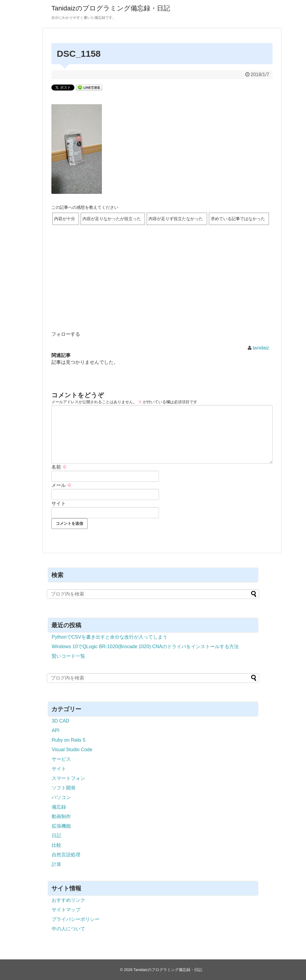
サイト (59, 503)
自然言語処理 (66, 855)
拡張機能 (61, 826)
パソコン (61, 797)
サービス (61, 759)
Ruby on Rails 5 (69, 740)
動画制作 (61, 816)
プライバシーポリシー (76, 919)
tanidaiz (261, 348)
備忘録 (59, 807)
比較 (56, 845)
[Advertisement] (162, 286)
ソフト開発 (64, 788)
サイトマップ (66, 910)
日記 (56, 836)
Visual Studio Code (72, 750)
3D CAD (61, 721)
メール (62, 485)
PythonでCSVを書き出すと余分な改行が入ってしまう (110, 637)
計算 (56, 864)
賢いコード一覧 (68, 656)
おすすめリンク (68, 900)
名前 (59, 467)
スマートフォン (68, 778)
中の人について (68, 929)
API (56, 730)
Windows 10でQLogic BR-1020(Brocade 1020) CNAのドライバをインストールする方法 (145, 647)
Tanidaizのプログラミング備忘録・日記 (111, 8)
